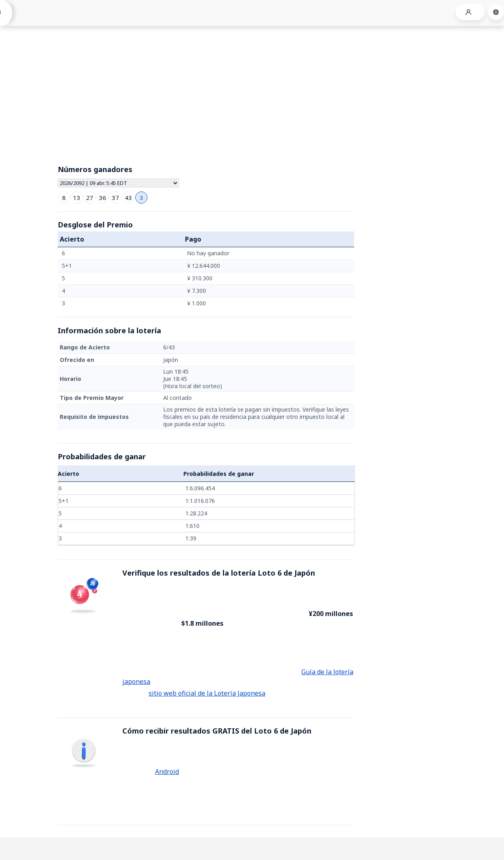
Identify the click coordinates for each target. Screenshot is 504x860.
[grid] (206, 278)
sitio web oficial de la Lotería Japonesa (207, 693)
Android (167, 772)
